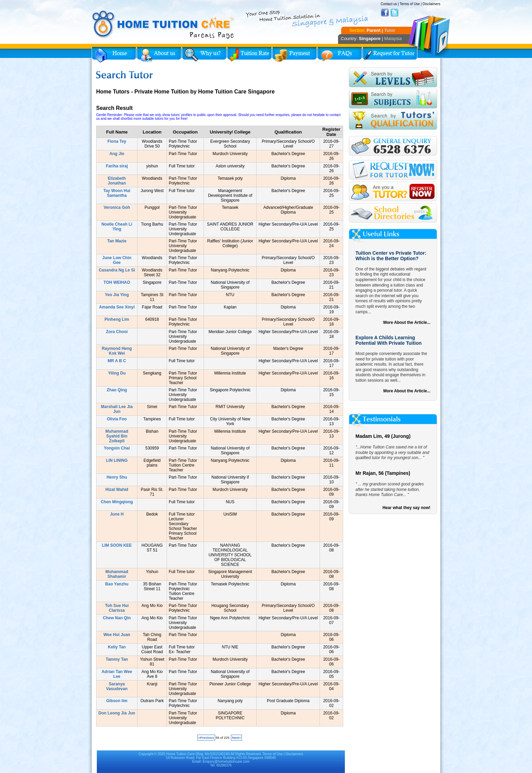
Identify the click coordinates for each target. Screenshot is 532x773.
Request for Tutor (390, 55)
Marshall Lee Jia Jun (117, 409)
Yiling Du (117, 373)
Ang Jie (117, 154)
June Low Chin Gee (117, 260)
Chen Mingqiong (117, 502)
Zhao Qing (117, 390)
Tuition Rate (249, 55)
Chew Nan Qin (117, 618)
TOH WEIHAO (117, 282)
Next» (236, 738)
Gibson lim (117, 701)
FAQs (340, 55)
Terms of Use (410, 4)
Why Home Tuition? (204, 55)
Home (114, 55)
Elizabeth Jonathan (117, 181)
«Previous (206, 738)
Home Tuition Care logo (164, 25)
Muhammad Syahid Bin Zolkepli (117, 436)
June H (117, 514)
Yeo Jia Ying (117, 295)
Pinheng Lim (117, 319)
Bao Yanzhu (117, 584)
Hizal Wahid (117, 490)
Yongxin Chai (117, 448)
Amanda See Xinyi (117, 307)
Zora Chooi (117, 332)
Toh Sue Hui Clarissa (117, 608)
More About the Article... (407, 322)
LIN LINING (117, 460)
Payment (295, 55)
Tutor (390, 30)
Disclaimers (431, 4)
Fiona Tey (117, 141)
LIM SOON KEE (117, 545)
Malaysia (393, 39)
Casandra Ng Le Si (117, 270)
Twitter (394, 13)
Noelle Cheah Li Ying (117, 227)
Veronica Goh (117, 207)
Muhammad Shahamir (117, 574)
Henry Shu (117, 477)
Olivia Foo (117, 419)
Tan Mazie (117, 241)
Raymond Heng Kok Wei (117, 351)
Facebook (385, 13)
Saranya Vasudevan (117, 686)
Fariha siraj (117, 166)
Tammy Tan (117, 659)
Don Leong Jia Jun (117, 713)
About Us (159, 55)
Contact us (389, 4)
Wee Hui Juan (117, 635)
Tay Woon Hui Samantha (117, 193)
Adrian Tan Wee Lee (117, 674)
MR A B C (117, 361)
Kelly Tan (117, 647)
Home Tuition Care (180, 754)
